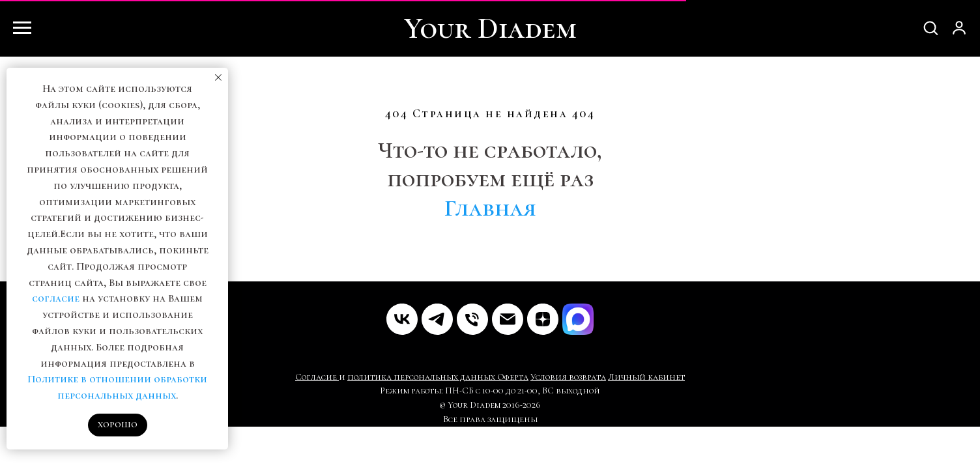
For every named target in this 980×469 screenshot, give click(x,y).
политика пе (376, 377)
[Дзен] (543, 319)
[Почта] (508, 319)
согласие (56, 298)
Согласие (317, 377)
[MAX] (578, 319)
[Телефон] (472, 319)
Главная (490, 208)
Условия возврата (568, 377)
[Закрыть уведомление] (218, 78)
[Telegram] (437, 319)
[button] (930, 27)
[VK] (402, 319)
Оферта (513, 377)
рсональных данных (450, 377)
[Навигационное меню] (22, 28)
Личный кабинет (646, 377)
